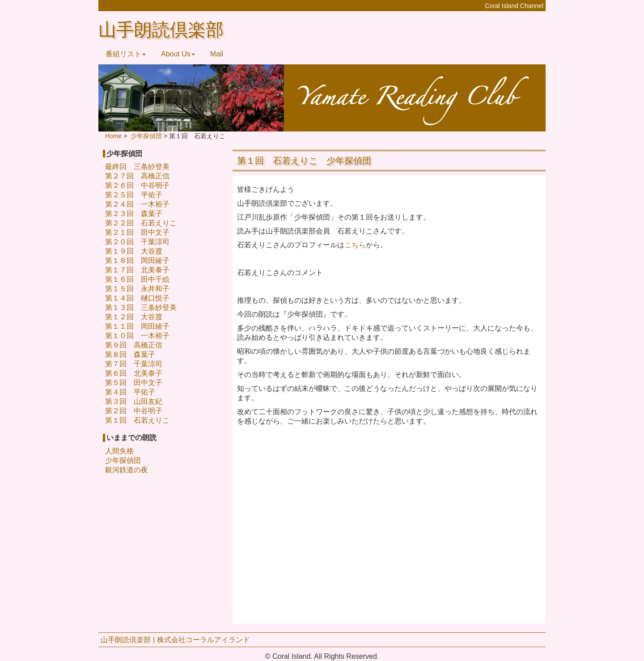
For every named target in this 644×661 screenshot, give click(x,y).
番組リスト (126, 54)
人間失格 (119, 451)
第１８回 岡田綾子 (137, 261)
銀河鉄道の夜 (127, 470)
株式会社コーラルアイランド (203, 640)
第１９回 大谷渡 (134, 251)
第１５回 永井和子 (137, 289)
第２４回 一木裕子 (137, 204)
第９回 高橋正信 (134, 345)
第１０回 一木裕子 (137, 336)
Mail (217, 54)
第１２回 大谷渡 (134, 317)
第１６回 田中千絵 (137, 279)
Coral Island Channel (514, 6)
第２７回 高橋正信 (137, 176)
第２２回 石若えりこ (141, 223)
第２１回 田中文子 (137, 232)
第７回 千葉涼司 (134, 364)
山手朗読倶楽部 (161, 30)
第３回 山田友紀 (134, 401)
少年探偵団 (123, 460)
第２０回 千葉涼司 (137, 242)
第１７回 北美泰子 (137, 270)
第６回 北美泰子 (134, 373)
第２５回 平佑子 (134, 195)
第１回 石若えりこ (137, 420)
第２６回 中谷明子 (137, 185)
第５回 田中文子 (134, 383)
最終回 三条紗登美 (137, 167)
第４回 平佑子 (130, 392)
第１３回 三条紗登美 (141, 307)
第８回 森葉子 (130, 354)
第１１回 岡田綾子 (137, 326)
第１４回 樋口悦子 (137, 298)
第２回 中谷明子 (134, 411)
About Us (178, 54)
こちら (355, 245)
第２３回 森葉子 (134, 214)
